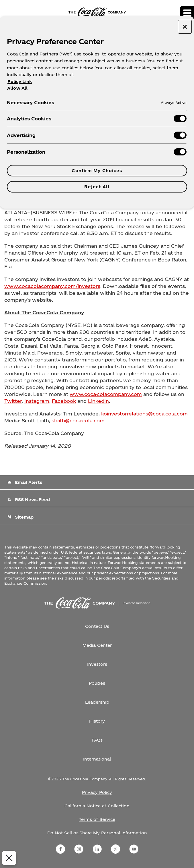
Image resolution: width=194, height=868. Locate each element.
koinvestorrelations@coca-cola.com (144, 414)
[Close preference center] (185, 27)
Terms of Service (97, 819)
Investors (97, 664)
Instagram (37, 401)
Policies (97, 683)
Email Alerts (25, 482)
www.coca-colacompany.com (106, 394)
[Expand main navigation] (187, 13)
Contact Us (97, 626)
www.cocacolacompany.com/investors (52, 286)
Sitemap (20, 517)
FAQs (97, 740)
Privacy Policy (97, 792)
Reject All (97, 187)
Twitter (13, 401)
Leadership (97, 702)
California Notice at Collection (97, 806)
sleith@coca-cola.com (78, 420)
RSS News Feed (29, 500)
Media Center (97, 645)
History (97, 721)
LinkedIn (98, 401)
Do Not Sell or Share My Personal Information (97, 833)
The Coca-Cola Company (85, 779)
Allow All (17, 88)
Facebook (64, 401)
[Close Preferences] (7, 858)
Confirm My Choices (97, 171)
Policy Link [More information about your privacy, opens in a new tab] (20, 81)
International (97, 759)
